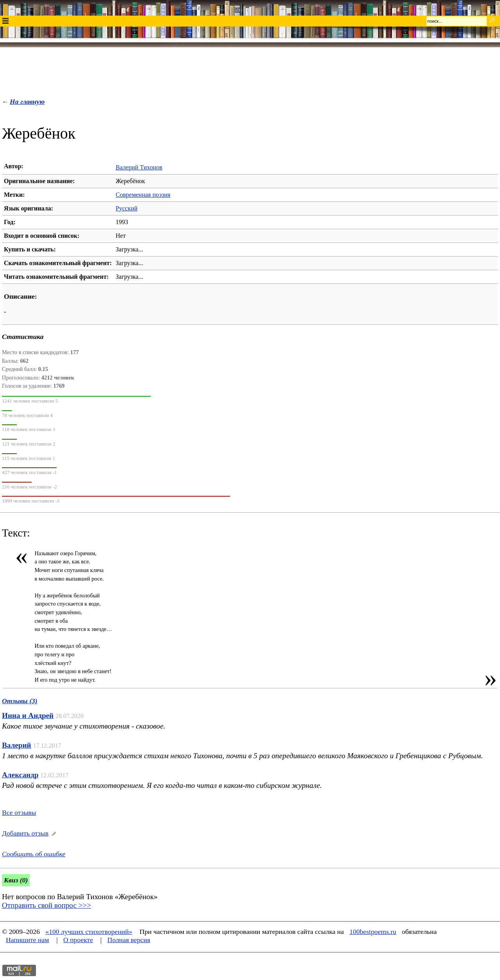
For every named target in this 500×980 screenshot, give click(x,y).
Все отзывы (19, 813)
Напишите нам (27, 940)
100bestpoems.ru (373, 932)
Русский (127, 208)
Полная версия (129, 940)
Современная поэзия (143, 195)
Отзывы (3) (20, 701)
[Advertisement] (250, 71)
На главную (27, 102)
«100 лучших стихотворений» (89, 932)
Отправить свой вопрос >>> (46, 905)
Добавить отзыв (25, 833)
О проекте (78, 940)
